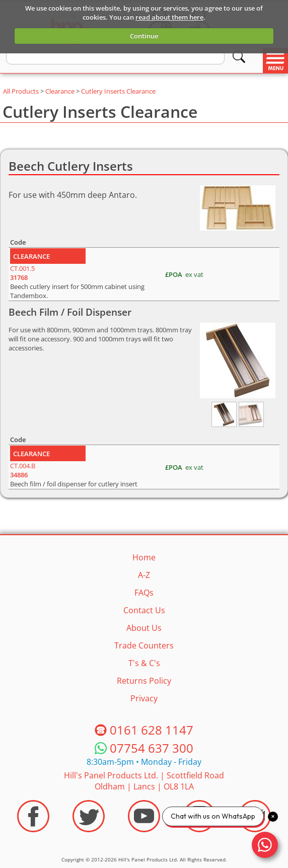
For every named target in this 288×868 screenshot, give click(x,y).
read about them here (169, 17)
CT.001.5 (22, 273)
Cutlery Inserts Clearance (118, 91)
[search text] (115, 57)
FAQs (144, 593)
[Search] (239, 57)
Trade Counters (144, 645)
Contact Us (144, 610)
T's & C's (144, 663)
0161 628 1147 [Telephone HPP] (152, 730)
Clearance (60, 91)
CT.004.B (23, 470)
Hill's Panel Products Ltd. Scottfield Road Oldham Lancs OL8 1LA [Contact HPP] (144, 781)
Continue (144, 36)
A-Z (144, 575)
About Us (144, 628)
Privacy (144, 698)
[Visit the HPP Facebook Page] (33, 816)
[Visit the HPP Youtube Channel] (144, 816)
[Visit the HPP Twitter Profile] (89, 816)
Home (144, 557)
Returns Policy (144, 681)
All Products (21, 91)
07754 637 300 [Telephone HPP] (152, 748)
